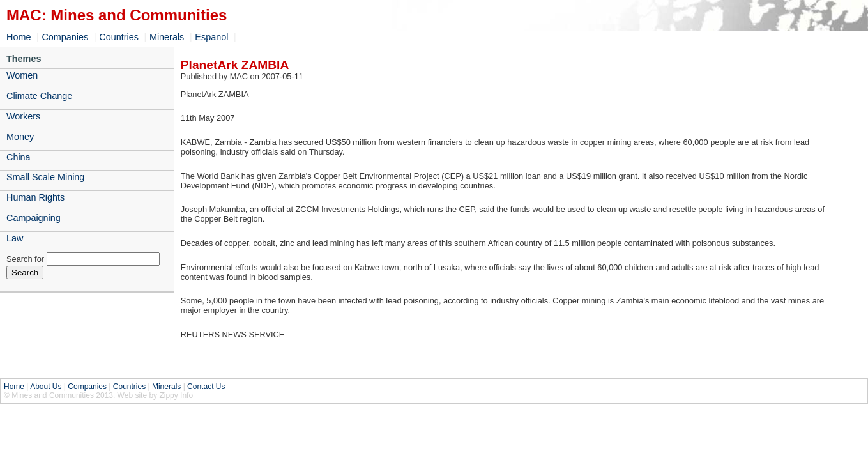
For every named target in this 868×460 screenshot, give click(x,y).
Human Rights (35, 197)
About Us (46, 387)
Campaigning (34, 218)
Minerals (167, 37)
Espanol (211, 37)
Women (22, 75)
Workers (23, 116)
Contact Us (206, 387)
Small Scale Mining (45, 177)
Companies (65, 37)
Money (20, 137)
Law (15, 238)
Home (19, 37)
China (19, 157)
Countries (119, 37)
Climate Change (39, 96)
